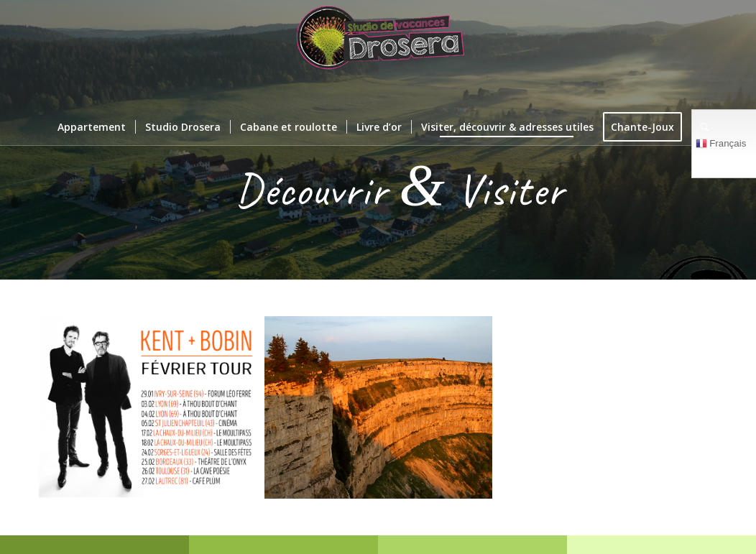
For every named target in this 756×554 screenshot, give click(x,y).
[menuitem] (92, 127)
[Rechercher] (700, 127)
